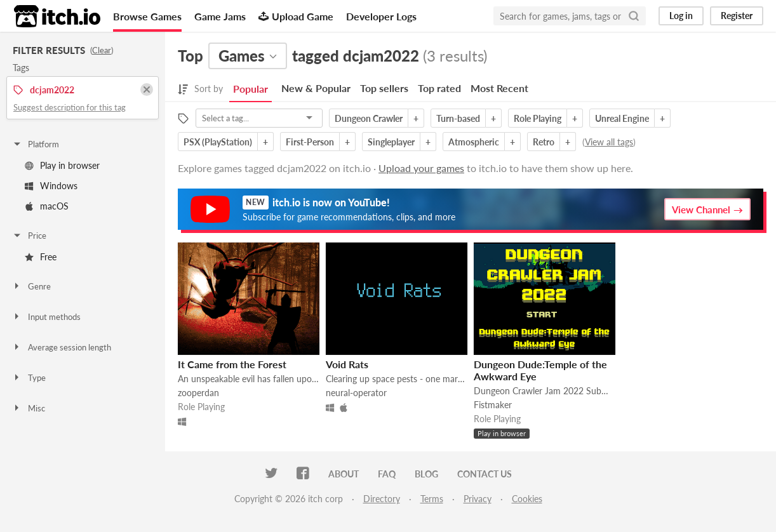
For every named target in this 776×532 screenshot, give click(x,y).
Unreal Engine (622, 118)
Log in (681, 16)
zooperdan (198, 393)
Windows (51, 186)
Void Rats (347, 364)
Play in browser (62, 165)
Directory (382, 499)
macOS (47, 206)
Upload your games (421, 168)
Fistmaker (493, 405)
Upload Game (296, 16)
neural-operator (356, 393)
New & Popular (316, 88)
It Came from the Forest (232, 364)
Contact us (485, 474)
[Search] (634, 16)
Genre (31, 286)
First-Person (310, 142)
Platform (36, 144)
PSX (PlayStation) (218, 142)
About (344, 474)
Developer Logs (381, 16)
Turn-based (458, 118)
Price (29, 236)
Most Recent (499, 88)
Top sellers (384, 88)
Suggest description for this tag (70, 107)
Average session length (62, 347)
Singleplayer (391, 142)
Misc (29, 408)
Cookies (527, 499)
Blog (426, 474)
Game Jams (220, 16)
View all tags (609, 142)
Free (41, 257)
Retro (544, 142)
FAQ (387, 474)
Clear (102, 50)
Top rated (439, 88)
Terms (432, 499)
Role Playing (538, 118)
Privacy (478, 499)
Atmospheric (474, 142)
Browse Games (147, 16)
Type (29, 378)
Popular (251, 89)
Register (737, 16)
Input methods (46, 317)
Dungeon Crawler (369, 118)
